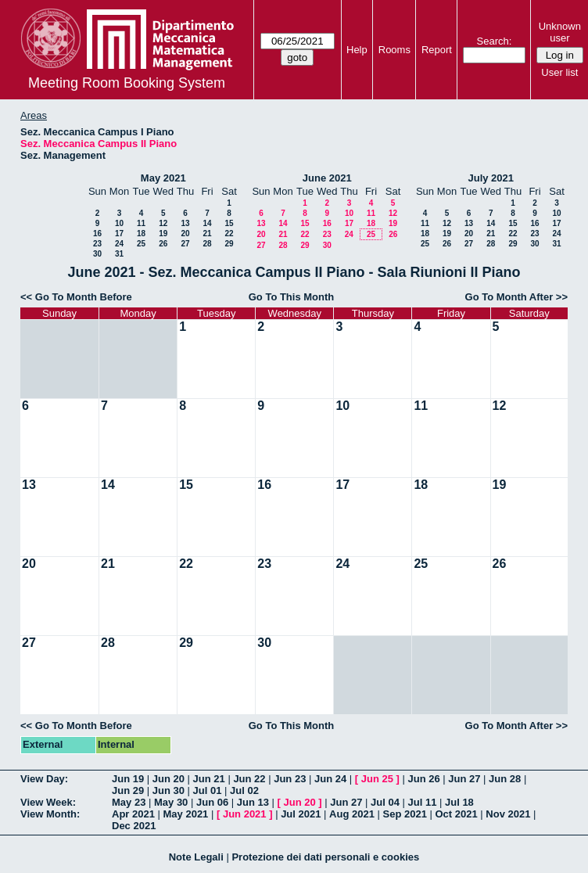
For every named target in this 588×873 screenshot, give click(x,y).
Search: (495, 41)
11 (141, 223)
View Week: (48, 802)
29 (229, 244)
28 (207, 244)
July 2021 (491, 178)
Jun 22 (249, 779)
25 (141, 244)
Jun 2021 (245, 814)
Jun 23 (290, 779)
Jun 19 (128, 779)
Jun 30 (169, 790)
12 (163, 223)
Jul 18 (459, 802)
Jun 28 (505, 779)
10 (119, 223)
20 (185, 234)
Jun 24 (330, 779)
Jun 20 (169, 779)
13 (185, 223)
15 (229, 223)
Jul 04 (385, 802)
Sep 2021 (405, 814)
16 (97, 234)
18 (141, 234)
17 (119, 234)
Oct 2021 (456, 814)
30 (97, 254)
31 (119, 254)
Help (357, 50)
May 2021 (163, 178)
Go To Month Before (84, 297)
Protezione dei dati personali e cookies (325, 857)
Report (437, 50)
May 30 (171, 802)
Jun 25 (377, 779)
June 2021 (327, 178)
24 (119, 244)
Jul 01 (208, 790)
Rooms (394, 50)
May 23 (129, 802)
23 (97, 244)
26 (163, 244)
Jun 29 (128, 790)
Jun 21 (209, 779)
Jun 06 (212, 802)
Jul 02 (244, 790)
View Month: (50, 814)
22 (229, 234)
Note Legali (196, 857)
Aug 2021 (352, 814)
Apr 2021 (133, 814)
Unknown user (560, 32)
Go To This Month (292, 297)
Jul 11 (423, 802)
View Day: (44, 779)
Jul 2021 (301, 814)
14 (207, 223)
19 (163, 234)
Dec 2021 (134, 826)
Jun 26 (423, 779)
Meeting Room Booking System (127, 83)
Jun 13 (253, 802)
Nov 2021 (508, 814)
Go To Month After (509, 297)
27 (185, 244)
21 (207, 234)
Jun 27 (464, 779)
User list (559, 72)
